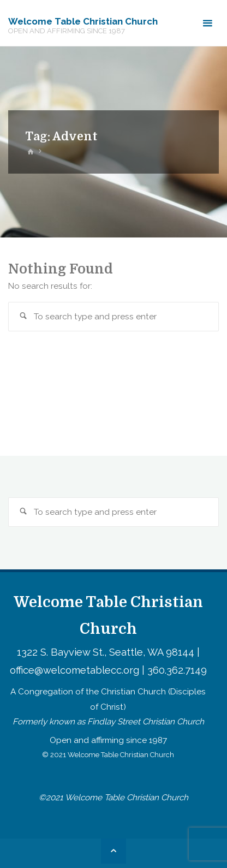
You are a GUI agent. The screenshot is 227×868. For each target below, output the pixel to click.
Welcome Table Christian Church (83, 21)
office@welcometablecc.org (74, 670)
